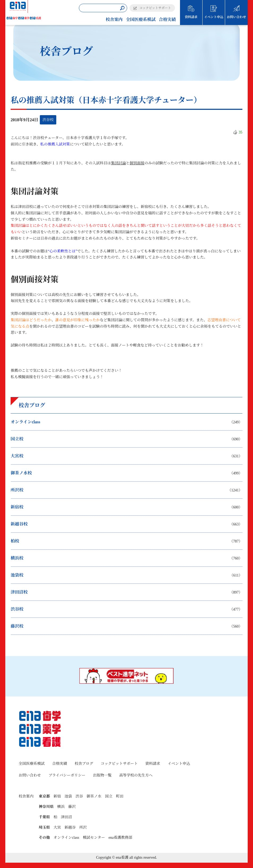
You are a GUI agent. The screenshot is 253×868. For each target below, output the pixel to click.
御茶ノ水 (94, 796)
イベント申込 (214, 17)
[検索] (122, 8)
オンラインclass (67, 838)
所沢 (83, 827)
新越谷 (70, 827)
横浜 (61, 807)
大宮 (57, 827)
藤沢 (72, 807)
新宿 (57, 796)
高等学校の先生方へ (136, 775)
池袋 (68, 796)
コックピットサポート (155, 8)
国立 (109, 796)
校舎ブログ (84, 764)
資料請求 (191, 17)
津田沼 (66, 817)
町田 (120, 796)
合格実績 (167, 20)
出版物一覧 (102, 775)
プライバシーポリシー (67, 775)
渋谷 (79, 796)
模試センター (94, 838)
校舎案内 (114, 20)
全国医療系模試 (141, 20)
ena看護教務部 (120, 838)
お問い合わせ (236, 17)
